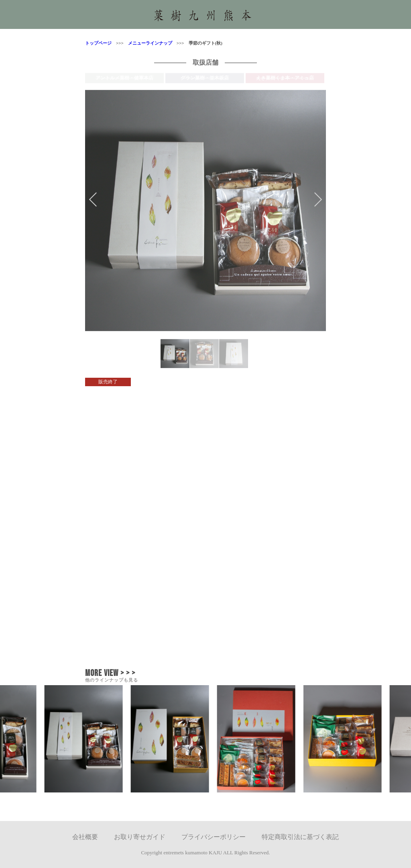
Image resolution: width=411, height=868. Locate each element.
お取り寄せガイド (140, 837)
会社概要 (85, 837)
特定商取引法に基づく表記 (300, 837)
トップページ (98, 43)
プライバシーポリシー (214, 837)
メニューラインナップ (148, 43)
